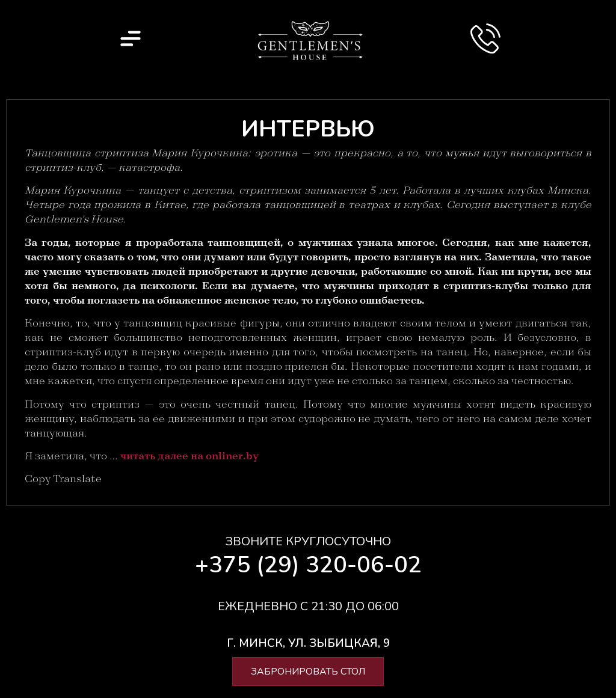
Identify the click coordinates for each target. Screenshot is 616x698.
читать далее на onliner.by (189, 457)
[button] (308, 644)
